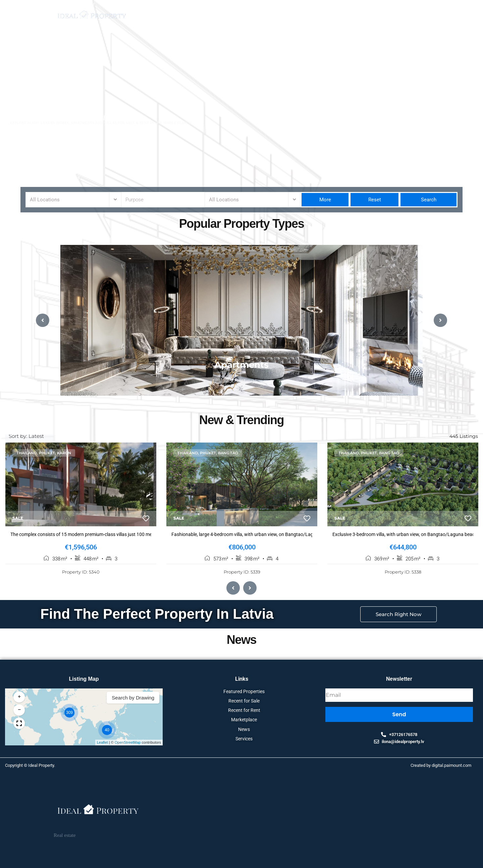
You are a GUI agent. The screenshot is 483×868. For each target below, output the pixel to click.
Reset (375, 200)
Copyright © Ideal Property (30, 766)
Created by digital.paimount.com (441, 766)
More (325, 200)
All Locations (45, 200)
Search (429, 200)
